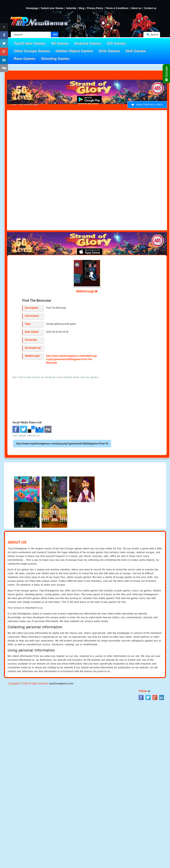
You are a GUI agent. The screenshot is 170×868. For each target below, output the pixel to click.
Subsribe (71, 8)
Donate (167, 74)
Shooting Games (55, 59)
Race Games (25, 59)
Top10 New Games (30, 43)
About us (136, 8)
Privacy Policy (95, 8)
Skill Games (136, 51)
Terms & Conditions (117, 8)
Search (154, 35)
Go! (55, 34)
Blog (82, 8)
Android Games (88, 43)
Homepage (32, 8)
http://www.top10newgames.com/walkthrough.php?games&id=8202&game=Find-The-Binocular (71, 359)
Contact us (150, 8)
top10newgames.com (61, 684)
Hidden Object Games (74, 51)
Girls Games (109, 51)
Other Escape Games (32, 51)
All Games (60, 43)
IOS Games (116, 43)
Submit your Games (52, 8)
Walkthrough (87, 291)
